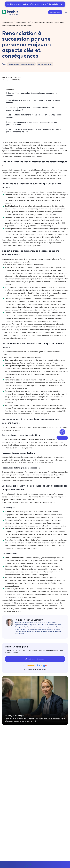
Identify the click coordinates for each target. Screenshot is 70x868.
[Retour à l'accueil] (10, 12)
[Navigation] (66, 12)
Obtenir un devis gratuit (35, 659)
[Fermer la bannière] (62, 4)
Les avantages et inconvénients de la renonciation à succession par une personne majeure (34, 131)
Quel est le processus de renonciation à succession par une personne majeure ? (32, 109)
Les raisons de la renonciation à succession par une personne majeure (33, 101)
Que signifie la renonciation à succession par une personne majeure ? (32, 94)
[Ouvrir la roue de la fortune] (62, 432)
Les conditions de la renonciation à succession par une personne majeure (34, 116)
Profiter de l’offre (53, 4)
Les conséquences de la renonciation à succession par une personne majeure (32, 123)
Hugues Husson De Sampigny (29, 620)
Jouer (62, 438)
